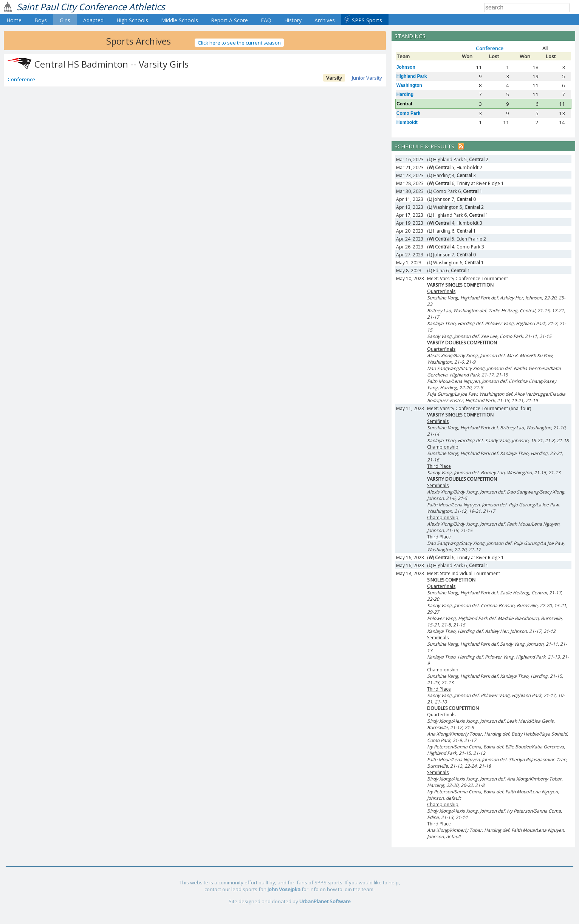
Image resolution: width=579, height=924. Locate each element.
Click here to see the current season (239, 43)
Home (14, 20)
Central (404, 104)
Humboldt (407, 122)
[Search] (527, 8)
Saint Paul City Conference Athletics (91, 7)
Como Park (408, 113)
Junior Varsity (367, 78)
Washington (409, 85)
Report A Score (229, 20)
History (293, 20)
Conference (21, 79)
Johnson (406, 67)
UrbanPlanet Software (325, 901)
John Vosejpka (284, 889)
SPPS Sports (367, 20)
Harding (405, 94)
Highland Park (412, 76)
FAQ (266, 20)
